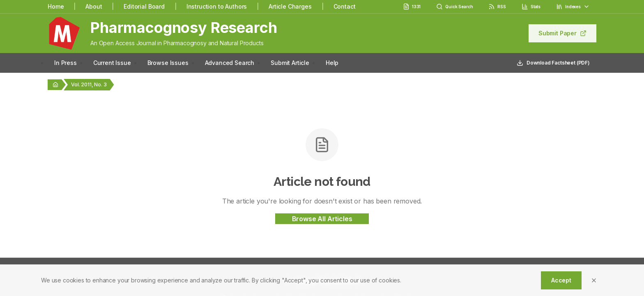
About (94, 6)
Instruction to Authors (217, 6)
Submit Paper (562, 33)
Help (332, 63)
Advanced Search (230, 63)
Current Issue (112, 63)
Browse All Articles (322, 219)
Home (56, 6)
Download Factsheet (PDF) (553, 63)
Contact (345, 6)
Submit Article (290, 63)
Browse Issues (168, 63)
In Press (66, 63)
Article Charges (290, 6)
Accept (561, 280)
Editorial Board (144, 6)
